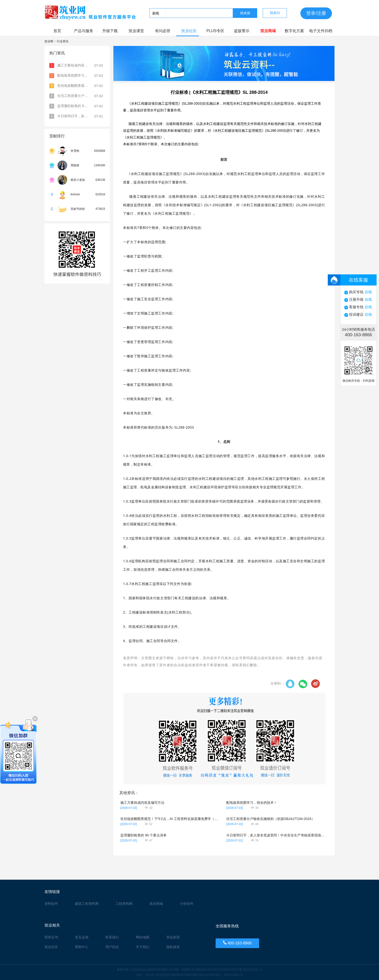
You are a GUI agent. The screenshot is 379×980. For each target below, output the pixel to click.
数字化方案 (294, 31)
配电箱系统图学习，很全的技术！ (252, 803)
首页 (57, 31)
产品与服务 (84, 31)
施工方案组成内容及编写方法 (142, 803)
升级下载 (110, 31)
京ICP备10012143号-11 (247, 970)
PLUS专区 (215, 31)
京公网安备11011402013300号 (211, 970)
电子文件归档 (321, 31)
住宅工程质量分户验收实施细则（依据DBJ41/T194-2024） (270, 819)
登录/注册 (316, 13)
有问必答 (163, 31)
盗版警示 (242, 31)
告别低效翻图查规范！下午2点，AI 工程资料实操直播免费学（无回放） (170, 819)
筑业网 (49, 41)
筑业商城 (268, 31)
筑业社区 (189, 31)
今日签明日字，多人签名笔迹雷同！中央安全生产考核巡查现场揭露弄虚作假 (276, 835)
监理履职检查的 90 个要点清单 (143, 835)
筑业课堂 (136, 31)
